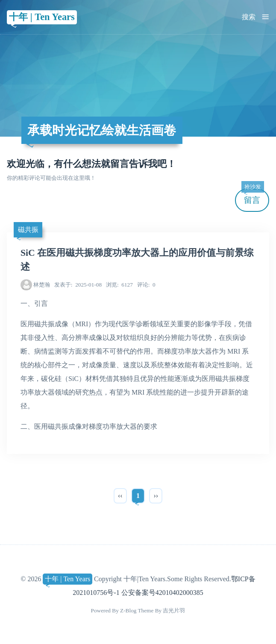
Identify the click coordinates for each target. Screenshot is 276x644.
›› (156, 496)
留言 (253, 197)
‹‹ (120, 496)
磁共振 (28, 230)
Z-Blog (128, 610)
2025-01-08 (78, 285)
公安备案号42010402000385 (162, 593)
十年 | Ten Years (42, 17)
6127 (119, 285)
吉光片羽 (174, 610)
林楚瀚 (42, 285)
